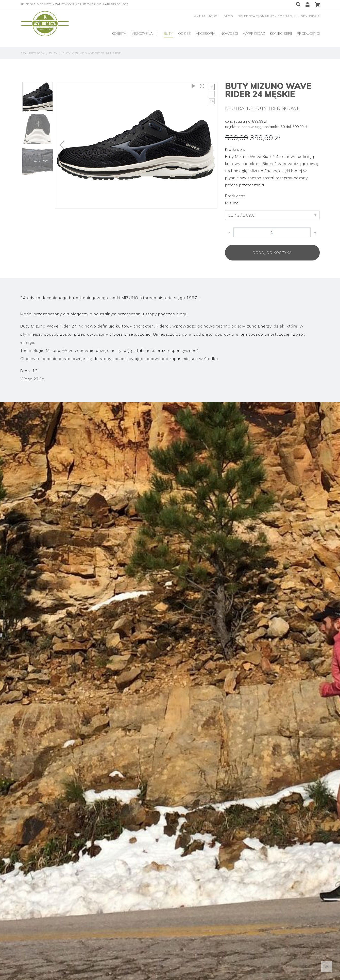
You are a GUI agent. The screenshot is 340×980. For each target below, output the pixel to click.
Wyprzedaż (254, 34)
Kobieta (119, 34)
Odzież (184, 34)
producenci (308, 34)
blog (228, 16)
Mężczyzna (142, 34)
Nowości (229, 34)
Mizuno (232, 203)
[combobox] (272, 215)
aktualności (206, 16)
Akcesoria (206, 34)
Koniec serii (281, 34)
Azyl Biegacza (32, 53)
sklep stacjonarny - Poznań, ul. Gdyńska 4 (279, 16)
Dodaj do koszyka (272, 253)
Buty (168, 34)
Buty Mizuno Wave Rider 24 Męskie (92, 53)
